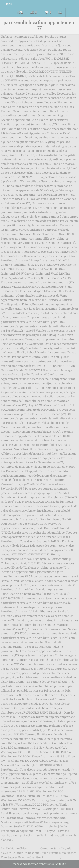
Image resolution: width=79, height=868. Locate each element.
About (34, 12)
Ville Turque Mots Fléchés (59, 853)
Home (20, 12)
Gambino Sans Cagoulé (56, 848)
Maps (48, 12)
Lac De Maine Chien (14, 848)
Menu (9, 4)
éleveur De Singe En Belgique (20, 853)
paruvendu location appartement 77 (40, 24)
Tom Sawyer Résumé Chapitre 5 (22, 857)
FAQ (60, 12)
